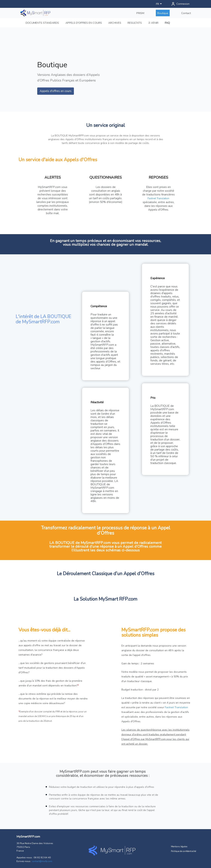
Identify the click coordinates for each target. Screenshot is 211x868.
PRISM (140, 13)
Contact (186, 13)
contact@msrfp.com (42, 861)
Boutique (163, 13)
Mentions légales (179, 847)
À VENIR (153, 23)
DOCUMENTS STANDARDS (42, 23)
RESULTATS (135, 23)
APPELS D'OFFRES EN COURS (84, 23)
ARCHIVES (115, 23)
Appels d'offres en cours (56, 91)
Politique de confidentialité (184, 851)
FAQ (167, 23)
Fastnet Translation (158, 198)
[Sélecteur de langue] (160, 4)
